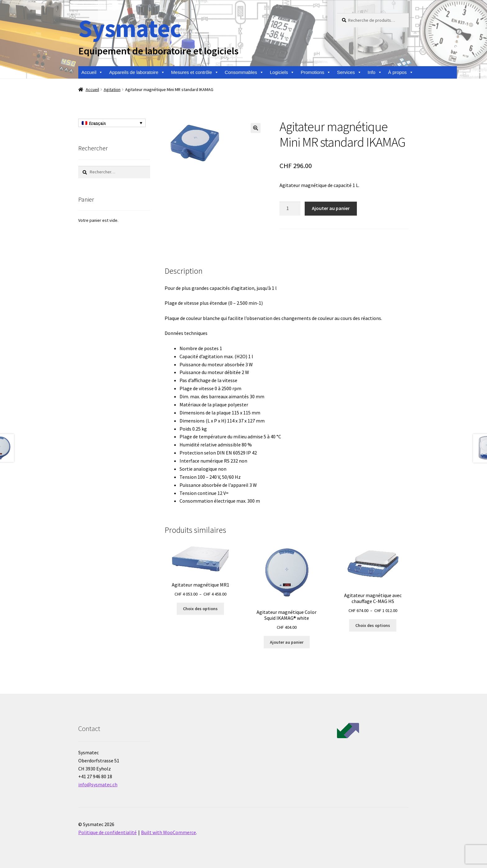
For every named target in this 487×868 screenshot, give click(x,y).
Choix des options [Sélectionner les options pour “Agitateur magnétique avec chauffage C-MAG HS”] (373, 625)
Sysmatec (130, 28)
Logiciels (282, 72)
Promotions (316, 72)
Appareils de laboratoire (137, 72)
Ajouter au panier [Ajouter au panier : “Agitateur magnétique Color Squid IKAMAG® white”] (287, 642)
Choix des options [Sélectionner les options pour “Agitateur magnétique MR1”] (200, 609)
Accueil (92, 72)
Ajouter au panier (331, 208)
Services (349, 72)
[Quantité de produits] (290, 209)
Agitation (112, 89)
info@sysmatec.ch (98, 784)
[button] (256, 128)
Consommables (244, 72)
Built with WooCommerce (168, 832)
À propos (401, 72)
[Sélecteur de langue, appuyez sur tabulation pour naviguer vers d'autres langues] (112, 123)
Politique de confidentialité (107, 832)
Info (375, 72)
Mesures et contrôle (195, 72)
